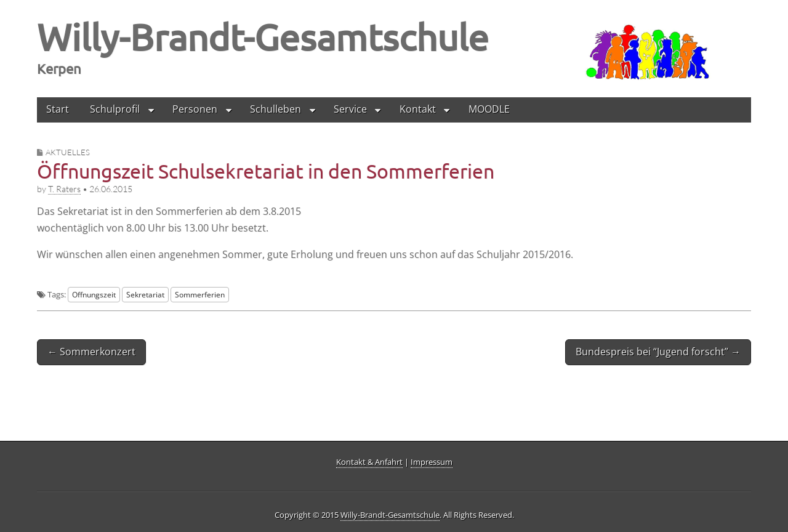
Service (350, 109)
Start (58, 109)
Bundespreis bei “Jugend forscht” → (658, 352)
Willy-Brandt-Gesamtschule (263, 37)
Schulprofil (115, 109)
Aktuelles (68, 152)
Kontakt (418, 109)
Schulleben (275, 109)
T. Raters (64, 189)
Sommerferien (200, 294)
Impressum (432, 462)
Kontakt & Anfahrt (369, 462)
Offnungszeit (94, 294)
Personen (195, 109)
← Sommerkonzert (91, 352)
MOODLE (489, 109)
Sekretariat (145, 294)
